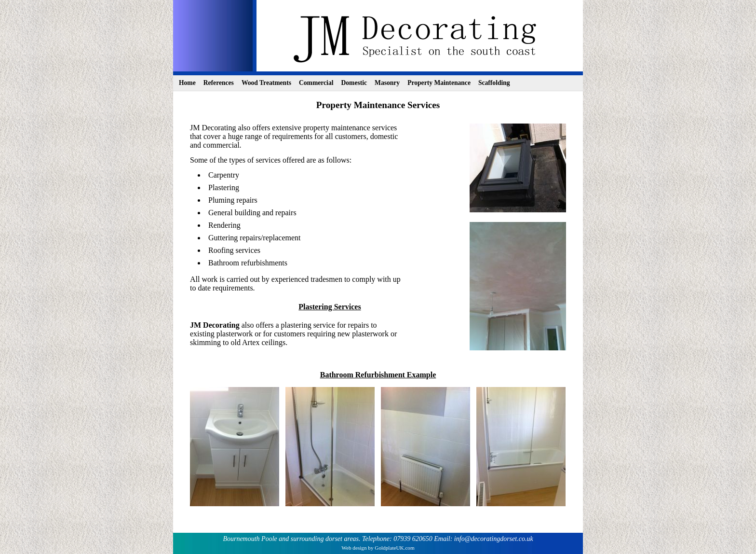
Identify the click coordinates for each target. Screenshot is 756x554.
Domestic (354, 83)
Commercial (316, 83)
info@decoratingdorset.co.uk (494, 539)
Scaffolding (494, 83)
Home (187, 83)
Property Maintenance (439, 83)
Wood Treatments (266, 83)
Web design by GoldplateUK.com (378, 548)
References (219, 83)
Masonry (387, 83)
